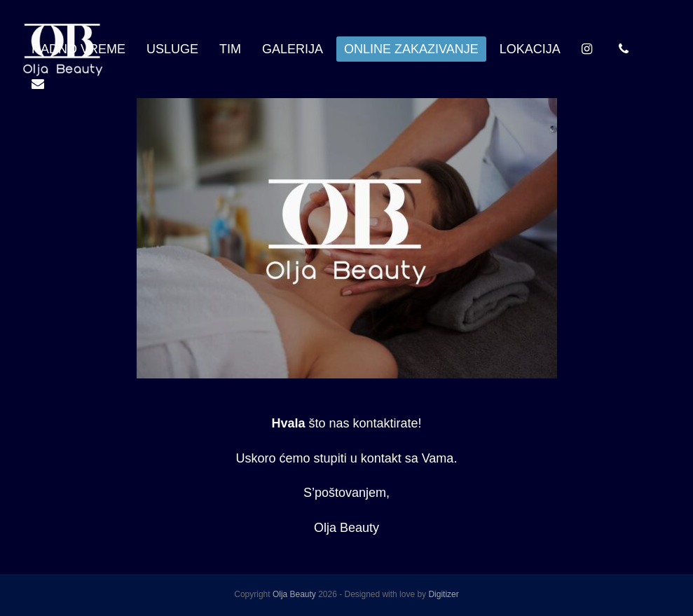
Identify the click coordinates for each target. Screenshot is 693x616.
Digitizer (443, 594)
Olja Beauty (294, 594)
